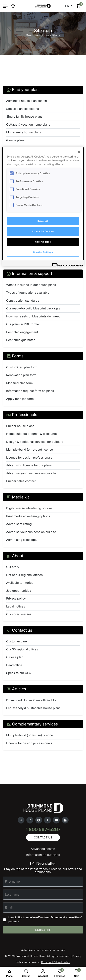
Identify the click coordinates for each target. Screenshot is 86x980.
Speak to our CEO (19, 673)
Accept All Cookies (43, 231)
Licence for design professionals (29, 457)
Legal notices (16, 606)
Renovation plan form (21, 375)
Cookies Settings (43, 252)
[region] (43, 207)
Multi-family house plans (24, 132)
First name (12, 881)
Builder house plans (20, 426)
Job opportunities (19, 591)
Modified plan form (19, 383)
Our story (13, 567)
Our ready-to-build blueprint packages (33, 308)
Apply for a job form (20, 399)
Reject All (43, 221)
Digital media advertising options (29, 508)
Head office (14, 665)
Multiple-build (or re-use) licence (30, 449)
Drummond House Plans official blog (32, 700)
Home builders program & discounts (31, 434)
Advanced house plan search (27, 101)
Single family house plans (24, 116)
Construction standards (23, 301)
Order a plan (15, 657)
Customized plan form (22, 367)
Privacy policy (16, 598)
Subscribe (43, 930)
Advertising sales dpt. (21, 540)
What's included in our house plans (31, 285)
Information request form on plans (30, 391)
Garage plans (15, 140)
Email (9, 907)
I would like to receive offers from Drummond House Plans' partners (45, 919)
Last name (12, 894)
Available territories (20, 583)
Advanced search (43, 849)
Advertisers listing (19, 524)
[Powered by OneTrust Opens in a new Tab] (67, 264)
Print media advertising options (28, 516)
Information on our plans (43, 855)
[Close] (79, 152)
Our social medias (19, 614)
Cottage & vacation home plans (28, 124)
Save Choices (43, 242)
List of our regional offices (24, 575)
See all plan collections (23, 109)
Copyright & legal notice (56, 962)
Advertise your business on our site (31, 473)
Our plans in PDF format (23, 324)
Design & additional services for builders (35, 442)
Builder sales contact (21, 481)
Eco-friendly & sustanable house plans (33, 708)
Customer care (17, 641)
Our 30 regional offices (22, 649)
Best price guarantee (21, 340)
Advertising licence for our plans (29, 465)
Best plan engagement (22, 332)
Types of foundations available (28, 293)
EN (68, 6)
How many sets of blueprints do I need (33, 316)
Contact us (43, 837)
